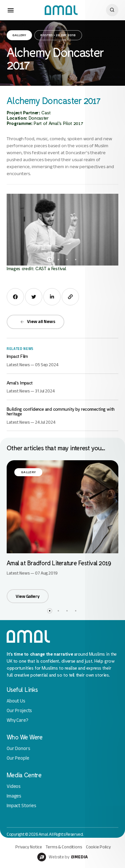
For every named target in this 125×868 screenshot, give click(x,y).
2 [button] (58, 260)
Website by (62, 857)
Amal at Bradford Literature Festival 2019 (59, 563)
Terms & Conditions (64, 847)
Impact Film (17, 356)
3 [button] (67, 260)
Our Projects (19, 711)
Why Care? (17, 720)
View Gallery (27, 596)
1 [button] (50, 260)
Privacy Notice (29, 847)
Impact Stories (21, 806)
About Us (16, 701)
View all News (38, 322)
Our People (18, 758)
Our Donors (18, 749)
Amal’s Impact (20, 383)
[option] (62, 230)
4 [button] (76, 260)
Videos (14, 786)
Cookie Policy (98, 847)
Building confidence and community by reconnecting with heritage (61, 411)
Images (14, 796)
